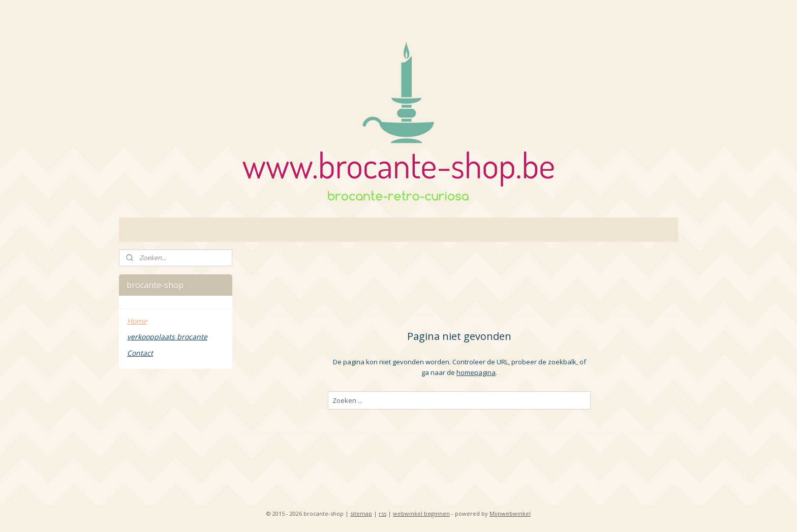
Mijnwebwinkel (510, 513)
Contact (140, 353)
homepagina (476, 372)
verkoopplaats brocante (167, 337)
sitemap (361, 513)
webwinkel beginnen (421, 513)
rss (382, 513)
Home (137, 321)
